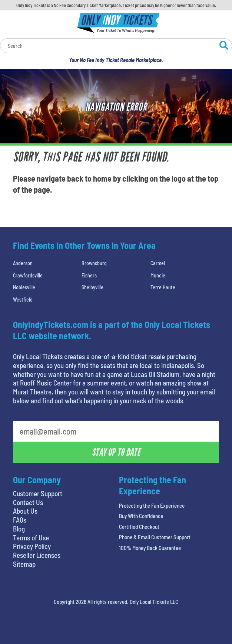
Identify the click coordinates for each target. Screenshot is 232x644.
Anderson (23, 263)
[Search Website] (224, 46)
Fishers (89, 275)
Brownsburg (94, 263)
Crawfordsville (28, 275)
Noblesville (24, 287)
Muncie (158, 275)
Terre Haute (163, 287)
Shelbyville (92, 287)
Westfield (23, 300)
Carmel (158, 263)
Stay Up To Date (116, 452)
